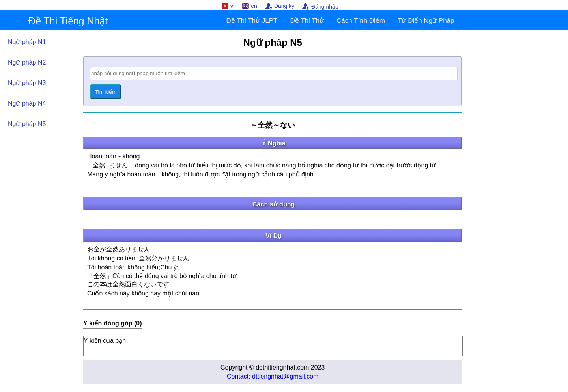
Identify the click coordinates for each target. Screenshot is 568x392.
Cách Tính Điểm (361, 21)
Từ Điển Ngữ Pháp (426, 21)
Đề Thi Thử (307, 21)
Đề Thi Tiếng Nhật (68, 21)
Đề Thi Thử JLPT (252, 21)
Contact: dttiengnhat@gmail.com (273, 376)
